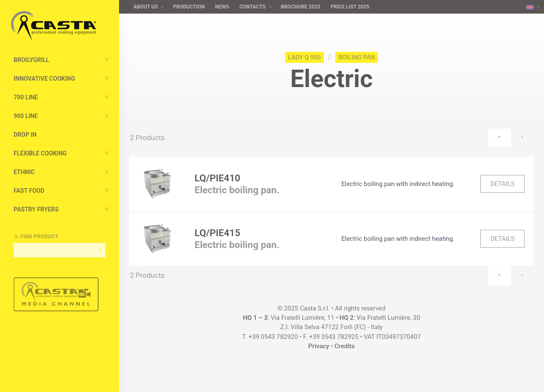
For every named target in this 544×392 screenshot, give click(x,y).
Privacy (319, 346)
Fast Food (29, 191)
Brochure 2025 (301, 7)
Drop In (25, 135)
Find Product (39, 236)
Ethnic (24, 172)
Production (189, 7)
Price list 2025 (350, 7)
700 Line (26, 97)
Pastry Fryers (36, 209)
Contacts (252, 7)
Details (503, 184)
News (222, 7)
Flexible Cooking (40, 153)
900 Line (26, 116)
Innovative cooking (44, 79)
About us (146, 7)
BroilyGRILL (31, 60)
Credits (345, 346)
